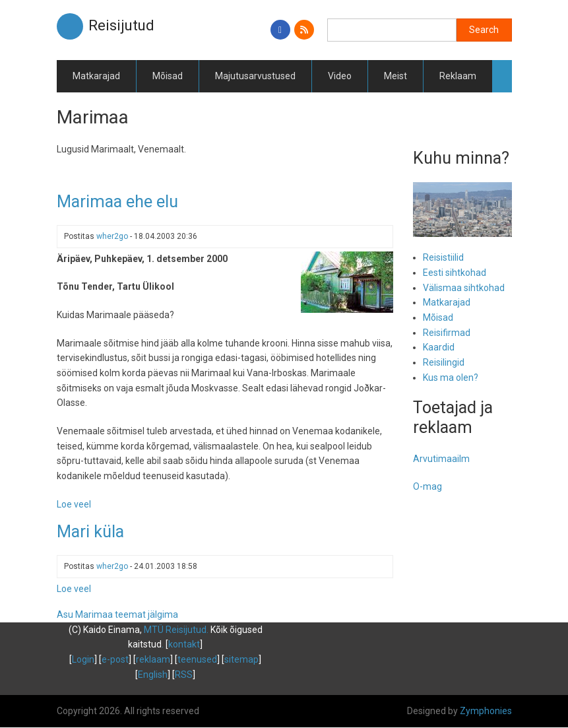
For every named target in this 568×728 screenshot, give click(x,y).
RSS (184, 675)
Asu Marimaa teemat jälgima (117, 614)
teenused (197, 659)
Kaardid (439, 347)
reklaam (153, 659)
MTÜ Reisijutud (175, 630)
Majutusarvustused (255, 76)
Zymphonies (486, 711)
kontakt (184, 644)
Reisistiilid (443, 257)
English (153, 675)
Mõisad (168, 76)
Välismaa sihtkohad (464, 288)
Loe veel (74, 504)
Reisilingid (444, 362)
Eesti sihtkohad (455, 273)
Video (340, 76)
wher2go (112, 236)
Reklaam (458, 76)
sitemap (241, 659)
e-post (115, 659)
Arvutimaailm (441, 459)
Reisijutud (121, 25)
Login (83, 659)
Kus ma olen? (451, 378)
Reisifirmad (447, 333)
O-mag (427, 486)
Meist (395, 76)
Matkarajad (96, 76)
